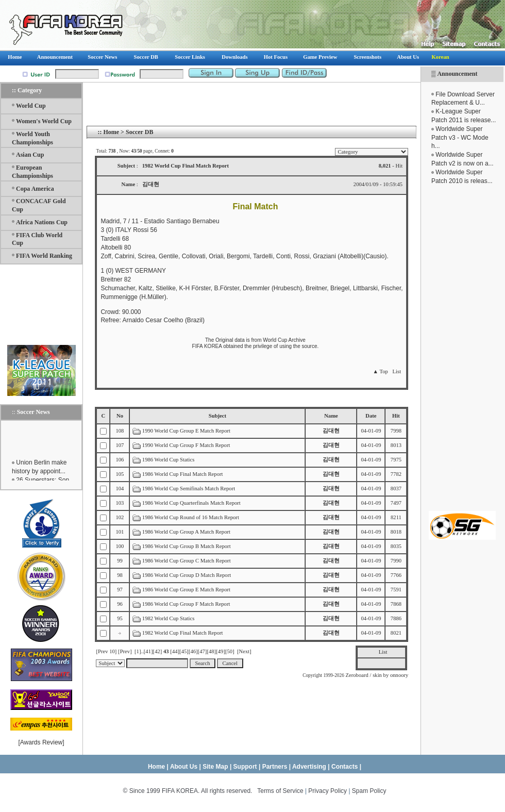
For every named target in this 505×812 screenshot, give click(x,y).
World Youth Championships (32, 138)
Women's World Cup (44, 121)
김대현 (331, 431)
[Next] (244, 651)
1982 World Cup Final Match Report (183, 633)
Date (371, 416)
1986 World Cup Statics (169, 460)
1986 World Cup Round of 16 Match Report (191, 517)
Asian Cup (30, 155)
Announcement (457, 74)
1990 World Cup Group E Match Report (186, 431)
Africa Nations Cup (42, 222)
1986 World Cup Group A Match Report (186, 532)
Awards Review (41, 742)
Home (111, 132)
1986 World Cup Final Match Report (183, 474)
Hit (396, 416)
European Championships (32, 172)
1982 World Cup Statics (169, 618)
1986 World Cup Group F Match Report (186, 604)
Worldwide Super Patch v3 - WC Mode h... (460, 138)
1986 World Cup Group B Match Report (187, 546)
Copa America (35, 189)
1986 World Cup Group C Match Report (187, 561)
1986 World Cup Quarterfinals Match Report (191, 503)
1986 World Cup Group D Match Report (187, 575)
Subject (217, 416)
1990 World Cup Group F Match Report (186, 445)
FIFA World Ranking (44, 256)
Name (331, 416)
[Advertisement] (462, 348)
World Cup (31, 106)
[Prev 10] (106, 651)
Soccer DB (139, 132)
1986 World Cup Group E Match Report (186, 590)
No (120, 416)
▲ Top (380, 371)
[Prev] (125, 651)
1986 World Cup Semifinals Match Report (189, 488)
